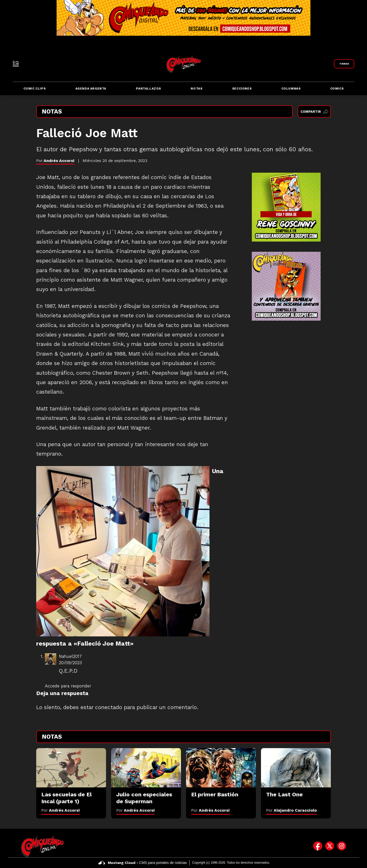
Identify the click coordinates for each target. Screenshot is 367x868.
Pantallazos (148, 89)
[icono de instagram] (342, 846)
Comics (337, 89)
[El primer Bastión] (221, 768)
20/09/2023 (70, 663)
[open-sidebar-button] (16, 64)
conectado (109, 707)
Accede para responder (68, 686)
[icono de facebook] (318, 846)
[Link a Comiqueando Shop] (344, 64)
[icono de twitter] (330, 846)
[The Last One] (296, 768)
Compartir (314, 112)
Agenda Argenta (91, 89)
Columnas (291, 89)
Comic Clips (35, 89)
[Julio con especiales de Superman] (146, 768)
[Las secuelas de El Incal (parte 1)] (71, 768)
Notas (196, 89)
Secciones (242, 89)
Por (61, 810)
